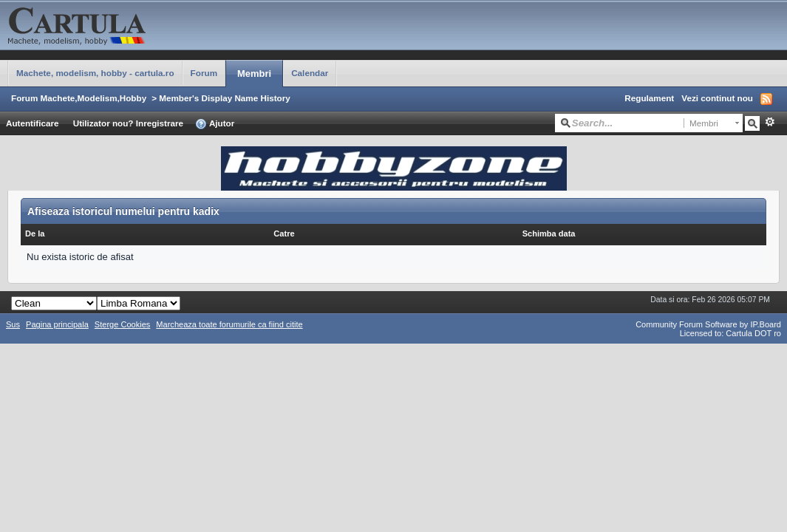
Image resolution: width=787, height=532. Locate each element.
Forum (204, 73)
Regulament (649, 98)
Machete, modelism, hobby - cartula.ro (95, 73)
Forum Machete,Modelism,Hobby (79, 98)
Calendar (310, 73)
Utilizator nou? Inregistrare (128, 123)
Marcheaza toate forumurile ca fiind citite (229, 324)
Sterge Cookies (123, 324)
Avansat (770, 122)
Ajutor (215, 124)
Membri (254, 74)
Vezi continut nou (717, 98)
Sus (13, 324)
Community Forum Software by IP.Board (708, 324)
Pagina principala (57, 324)
